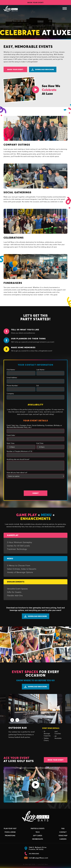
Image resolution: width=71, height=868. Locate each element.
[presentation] (36, 485)
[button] (12, 720)
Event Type (34, 426)
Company (10, 394)
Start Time (11, 443)
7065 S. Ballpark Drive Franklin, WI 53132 (35, 848)
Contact (63, 832)
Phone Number (13, 386)
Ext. (38, 386)
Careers (63, 839)
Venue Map (63, 836)
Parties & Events (38, 828)
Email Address (12, 378)
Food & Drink (10, 832)
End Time (40, 443)
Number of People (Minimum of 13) (20, 451)
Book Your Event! (36, 2)
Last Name (41, 370)
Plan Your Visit (10, 828)
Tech (38, 832)
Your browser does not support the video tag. (35, 22)
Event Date (11, 435)
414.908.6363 (32, 854)
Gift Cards (38, 836)
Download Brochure (43, 69)
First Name (11, 370)
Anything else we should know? (18, 459)
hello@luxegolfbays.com (36, 858)
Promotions (10, 836)
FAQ (63, 828)
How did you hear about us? (17, 473)
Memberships (38, 839)
